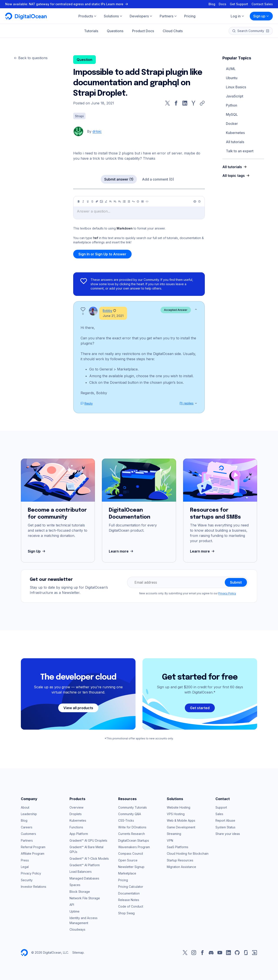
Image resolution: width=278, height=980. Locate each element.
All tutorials (235, 142)
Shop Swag (126, 913)
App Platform (79, 834)
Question (84, 60)
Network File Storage (85, 898)
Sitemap (78, 952)
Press (25, 860)
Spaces (75, 885)
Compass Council (131, 854)
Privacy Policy (227, 593)
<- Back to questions (31, 58)
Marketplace (127, 873)
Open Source (128, 860)
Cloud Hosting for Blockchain (188, 854)
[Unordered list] (124, 201)
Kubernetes (235, 133)
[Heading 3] (120, 201)
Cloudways (77, 929)
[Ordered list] (129, 201)
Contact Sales (262, 4)
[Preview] (195, 201)
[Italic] (83, 201)
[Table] (142, 201)
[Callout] (138, 201)
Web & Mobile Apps (181, 820)
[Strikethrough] (92, 201)
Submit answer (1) (119, 179)
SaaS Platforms (178, 847)
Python (232, 105)
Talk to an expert (240, 151)
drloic (97, 131)
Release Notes (129, 900)
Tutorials (91, 31)
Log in (238, 16)
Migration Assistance (181, 867)
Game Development (181, 827)
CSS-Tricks (126, 820)
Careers (27, 827)
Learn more (122, 551)
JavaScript (235, 96)
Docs (223, 4)
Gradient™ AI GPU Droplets (88, 840)
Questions (115, 31)
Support (221, 807)
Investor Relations (34, 887)
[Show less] (196, 309)
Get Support (239, 4)
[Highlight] (106, 201)
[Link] (97, 201)
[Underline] (88, 201)
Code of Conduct (131, 906)
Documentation (129, 893)
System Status (225, 827)
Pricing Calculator (131, 887)
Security (27, 880)
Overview (76, 807)
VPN (170, 840)
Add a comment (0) (158, 179)
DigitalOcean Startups (134, 840)
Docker (232, 124)
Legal (25, 867)
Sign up (261, 16)
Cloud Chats (173, 31)
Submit (236, 582)
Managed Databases (84, 878)
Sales (219, 814)
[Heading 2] (115, 201)
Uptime (74, 911)
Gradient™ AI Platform (85, 865)
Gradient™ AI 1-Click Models (89, 859)
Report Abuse (225, 820)
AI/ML (231, 69)
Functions (76, 827)
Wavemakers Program (134, 847)
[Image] (101, 201)
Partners (27, 840)
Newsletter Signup (131, 867)
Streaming (174, 834)
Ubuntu (232, 78)
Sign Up (37, 551)
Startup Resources (180, 860)
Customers (28, 834)
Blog (212, 4)
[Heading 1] (111, 201)
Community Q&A (130, 814)
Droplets (76, 814)
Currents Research (132, 834)
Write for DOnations (132, 827)
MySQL (232, 114)
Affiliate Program (33, 854)
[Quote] (133, 201)
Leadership (29, 814)
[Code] (147, 201)
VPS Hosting (176, 814)
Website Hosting (179, 807)
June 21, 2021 (113, 316)
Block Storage (80, 892)
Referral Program (33, 847)
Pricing (123, 880)
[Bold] (79, 201)
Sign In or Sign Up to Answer (102, 254)
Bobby (108, 311)
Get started (200, 708)
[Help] (199, 201)
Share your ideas (228, 834)
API (72, 905)
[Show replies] (196, 403)
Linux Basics (236, 87)
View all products (78, 708)
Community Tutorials (132, 807)
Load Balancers (81, 872)
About (25, 807)
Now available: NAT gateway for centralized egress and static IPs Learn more (67, 4)
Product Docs (143, 31)
